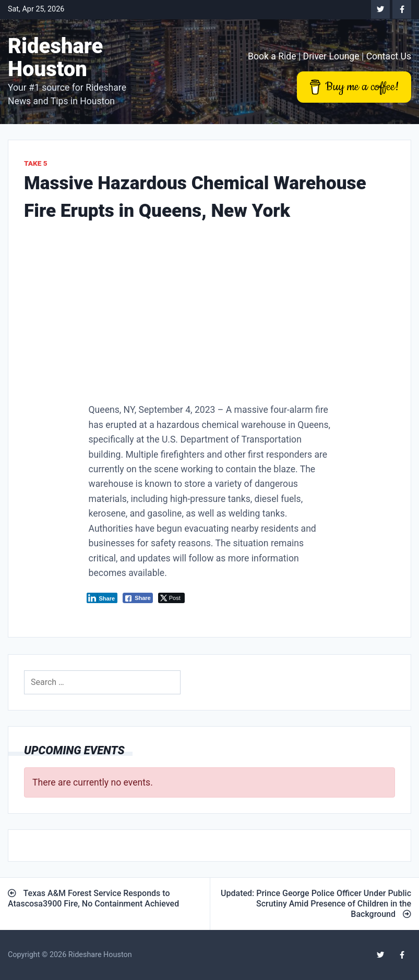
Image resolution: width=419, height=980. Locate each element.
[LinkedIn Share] (102, 598)
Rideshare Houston (55, 58)
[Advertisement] (209, 315)
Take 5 (36, 163)
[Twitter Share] (171, 598)
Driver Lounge (331, 56)
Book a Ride (272, 56)
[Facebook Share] (138, 598)
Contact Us (389, 56)
